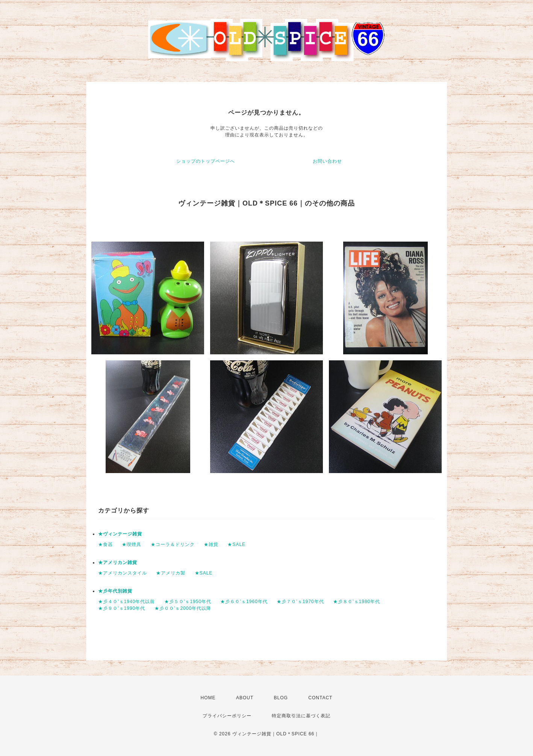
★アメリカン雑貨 (118, 562)
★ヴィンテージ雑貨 (120, 534)
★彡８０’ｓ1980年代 (357, 602)
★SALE (236, 544)
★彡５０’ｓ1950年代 (188, 602)
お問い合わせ (327, 161)
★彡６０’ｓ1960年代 (244, 602)
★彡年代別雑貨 (115, 591)
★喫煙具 (132, 544)
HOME (208, 698)
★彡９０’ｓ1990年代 (122, 608)
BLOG (281, 698)
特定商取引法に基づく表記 (301, 716)
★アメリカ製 (171, 573)
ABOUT (245, 698)
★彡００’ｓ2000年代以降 (183, 608)
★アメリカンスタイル (123, 573)
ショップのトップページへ (206, 161)
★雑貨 (211, 544)
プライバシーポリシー (227, 716)
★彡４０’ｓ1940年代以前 (126, 602)
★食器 (105, 544)
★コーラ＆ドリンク (173, 544)
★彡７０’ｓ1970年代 (300, 602)
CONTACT (320, 698)
